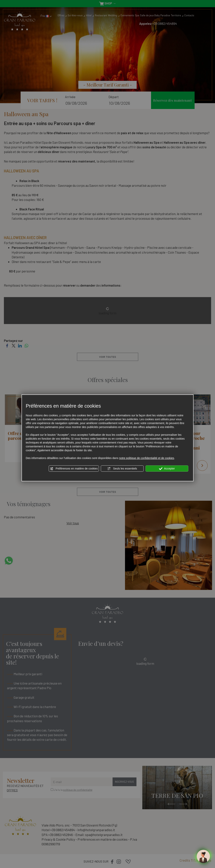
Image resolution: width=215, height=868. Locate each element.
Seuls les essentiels (122, 469)
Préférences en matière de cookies (74, 469)
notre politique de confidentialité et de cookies (146, 458)
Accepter (167, 469)
